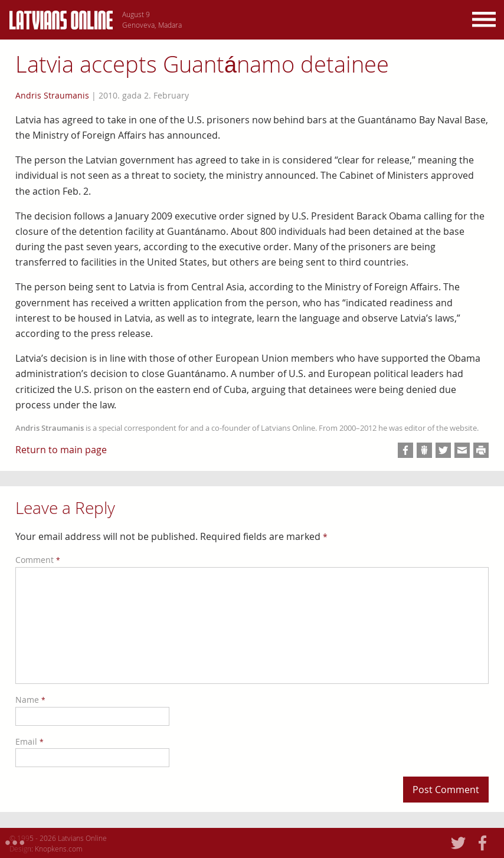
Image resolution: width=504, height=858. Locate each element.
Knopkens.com (59, 849)
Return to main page (61, 450)
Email (30, 741)
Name (30, 700)
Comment (38, 560)
